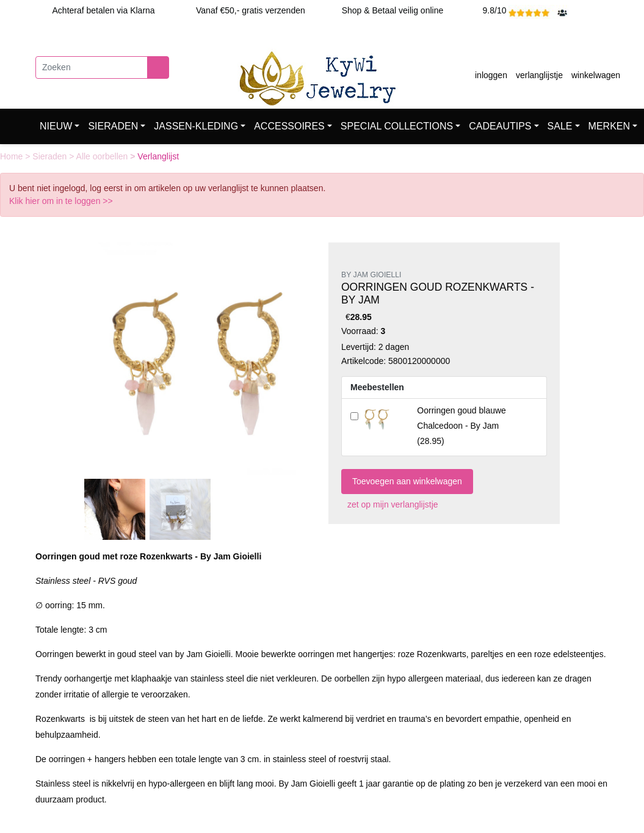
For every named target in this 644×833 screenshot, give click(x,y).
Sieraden (51, 156)
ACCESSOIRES (289, 126)
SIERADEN (113, 126)
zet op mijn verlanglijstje (390, 504)
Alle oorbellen (103, 156)
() (461, 426)
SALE (560, 126)
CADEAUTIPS (500, 126)
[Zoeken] (92, 67)
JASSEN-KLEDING (196, 126)
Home (13, 156)
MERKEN (609, 126)
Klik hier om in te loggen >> (61, 201)
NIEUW (56, 126)
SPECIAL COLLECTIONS (397, 126)
